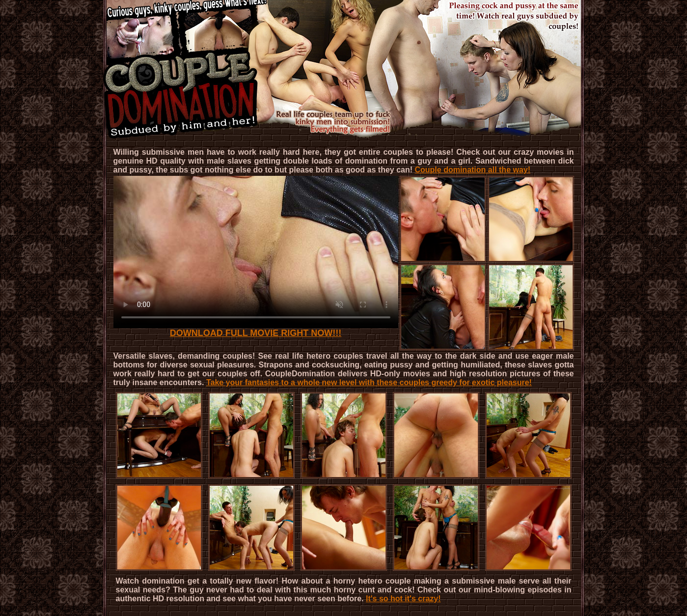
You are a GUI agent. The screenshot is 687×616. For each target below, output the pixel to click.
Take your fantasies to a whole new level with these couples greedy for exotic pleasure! (369, 382)
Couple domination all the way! (472, 170)
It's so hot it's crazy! (403, 599)
